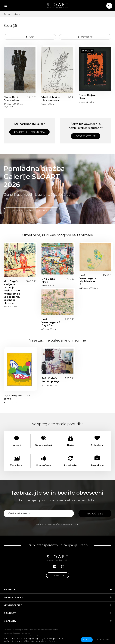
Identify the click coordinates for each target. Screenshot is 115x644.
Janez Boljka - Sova (88, 97)
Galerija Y (58, 575)
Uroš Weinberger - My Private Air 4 (88, 280)
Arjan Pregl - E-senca (13, 397)
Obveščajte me (86, 136)
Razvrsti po (85, 37)
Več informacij (102, 640)
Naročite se (95, 514)
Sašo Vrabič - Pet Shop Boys (51, 380)
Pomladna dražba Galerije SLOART (32, 211)
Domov (7, 14)
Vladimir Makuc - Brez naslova (51, 99)
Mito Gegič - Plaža (49, 280)
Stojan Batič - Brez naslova (12, 99)
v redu (87, 640)
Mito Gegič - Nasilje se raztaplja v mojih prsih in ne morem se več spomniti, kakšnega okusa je (12, 292)
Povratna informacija (29, 132)
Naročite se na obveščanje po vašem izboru (57, 524)
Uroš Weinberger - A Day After (51, 322)
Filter (30, 37)
